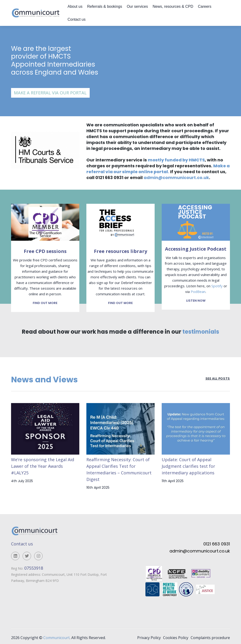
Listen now (196, 301)
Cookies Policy (176, 635)
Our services (137, 6)
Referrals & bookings (105, 6)
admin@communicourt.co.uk (176, 178)
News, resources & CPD (173, 6)
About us (75, 6)
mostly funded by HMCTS (176, 160)
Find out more (45, 301)
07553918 (34, 565)
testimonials (201, 329)
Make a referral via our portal (50, 93)
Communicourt (56, 635)
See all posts (218, 377)
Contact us (76, 19)
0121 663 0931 (217, 542)
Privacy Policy (149, 635)
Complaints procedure (210, 635)
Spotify (217, 286)
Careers (205, 6)
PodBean (198, 292)
